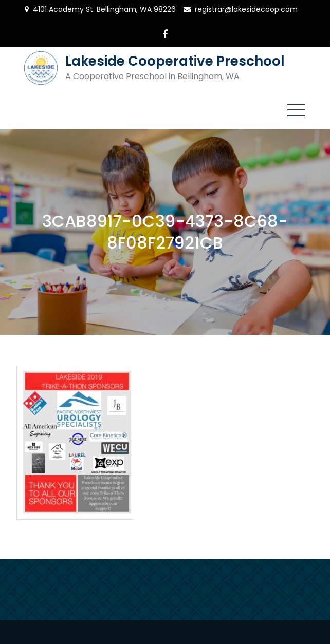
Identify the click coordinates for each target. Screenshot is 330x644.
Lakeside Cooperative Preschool (175, 61)
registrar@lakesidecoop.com (246, 9)
